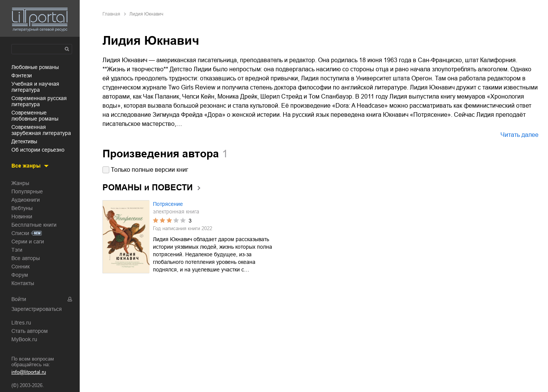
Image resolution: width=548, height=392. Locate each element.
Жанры (20, 183)
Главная (111, 14)
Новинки (22, 216)
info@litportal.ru (29, 372)
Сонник (20, 267)
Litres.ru (21, 323)
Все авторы (26, 258)
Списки (20, 233)
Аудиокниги (26, 200)
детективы (24, 141)
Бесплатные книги (34, 225)
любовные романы (35, 67)
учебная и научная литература (35, 87)
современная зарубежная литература (41, 130)
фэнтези (22, 75)
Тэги (17, 250)
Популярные (27, 191)
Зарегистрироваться (37, 309)
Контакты (23, 283)
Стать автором (30, 331)
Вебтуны (22, 208)
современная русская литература (39, 101)
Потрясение (168, 204)
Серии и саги (28, 241)
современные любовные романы (35, 116)
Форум (20, 275)
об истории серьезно (38, 150)
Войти (19, 299)
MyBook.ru (24, 339)
